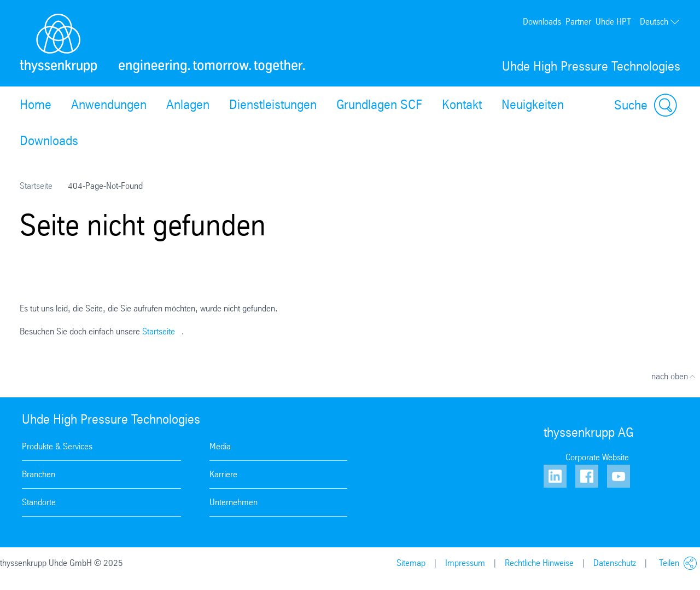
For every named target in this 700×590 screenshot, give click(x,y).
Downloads (542, 22)
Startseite (36, 186)
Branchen (39, 474)
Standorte (39, 502)
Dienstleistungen (273, 105)
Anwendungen (109, 105)
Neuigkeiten (533, 105)
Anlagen (188, 105)
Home (36, 105)
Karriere (223, 474)
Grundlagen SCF (379, 105)
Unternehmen (234, 502)
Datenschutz (615, 563)
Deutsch (660, 22)
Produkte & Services (57, 446)
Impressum (465, 563)
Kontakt (462, 105)
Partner (578, 22)
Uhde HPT (613, 22)
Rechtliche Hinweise (539, 563)
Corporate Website (597, 457)
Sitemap (411, 563)
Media (220, 446)
